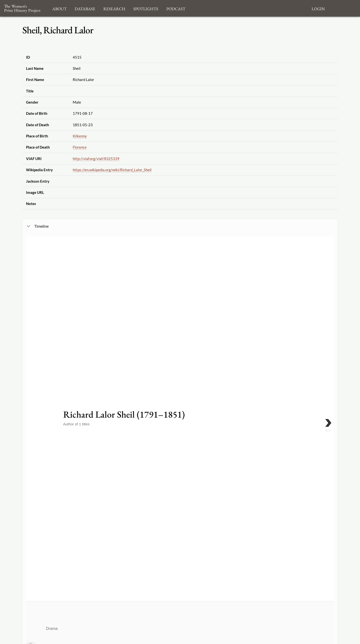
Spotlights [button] (146, 8)
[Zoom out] (31, 341)
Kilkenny (80, 136)
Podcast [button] (176, 8)
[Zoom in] (31, 334)
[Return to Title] (31, 356)
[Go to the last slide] (31, 349)
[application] (180, 387)
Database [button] (85, 8)
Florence (80, 147)
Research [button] (114, 8)
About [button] (59, 8)
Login (318, 8)
